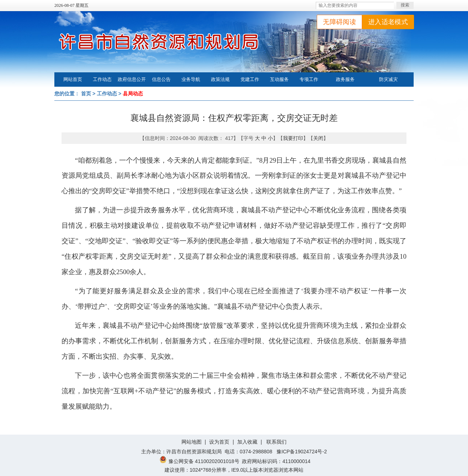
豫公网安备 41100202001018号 (199, 461)
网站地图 (192, 442)
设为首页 (219, 442)
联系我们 (276, 442)
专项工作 (309, 79)
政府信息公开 (132, 79)
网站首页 (73, 79)
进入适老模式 (388, 22)
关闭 (318, 138)
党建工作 (250, 79)
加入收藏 (247, 442)
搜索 (405, 5)
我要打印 (293, 138)
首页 (86, 94)
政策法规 (220, 79)
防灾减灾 (388, 79)
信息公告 (161, 79)
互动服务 (279, 79)
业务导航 (191, 79)
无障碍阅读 (339, 22)
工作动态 (102, 79)
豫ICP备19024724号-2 (302, 452)
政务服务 (345, 79)
